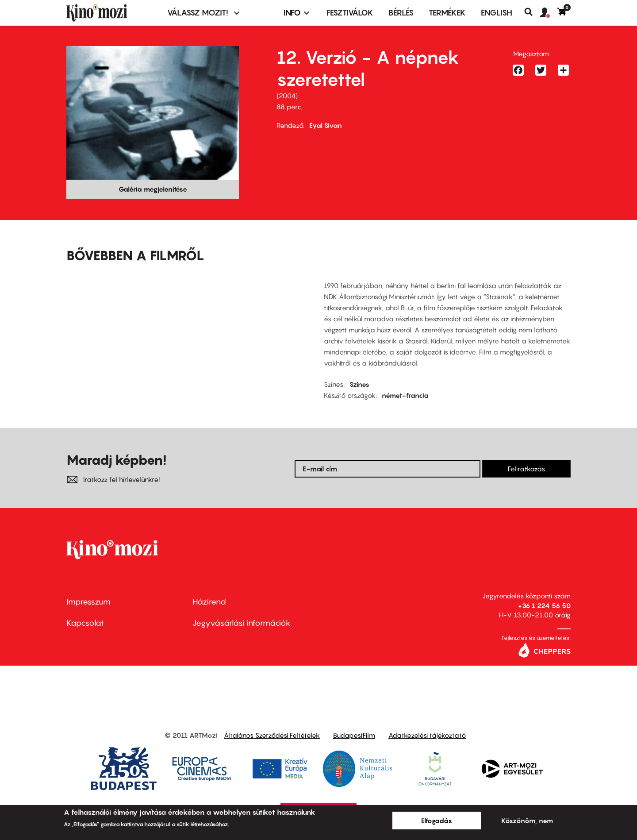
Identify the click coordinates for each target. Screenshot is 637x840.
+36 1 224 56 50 (544, 605)
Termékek (447, 13)
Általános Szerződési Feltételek (272, 735)
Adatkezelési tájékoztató (427, 735)
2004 (287, 96)
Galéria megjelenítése (153, 189)
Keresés (532, 12)
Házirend (209, 602)
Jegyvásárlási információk (242, 623)
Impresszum (88, 602)
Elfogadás (437, 821)
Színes (359, 384)
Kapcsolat (85, 623)
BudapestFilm (354, 735)
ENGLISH (497, 13)
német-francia (405, 395)
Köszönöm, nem (527, 821)
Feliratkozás (526, 469)
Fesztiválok (350, 13)
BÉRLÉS (401, 13)
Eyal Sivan (326, 125)
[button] (549, 13)
